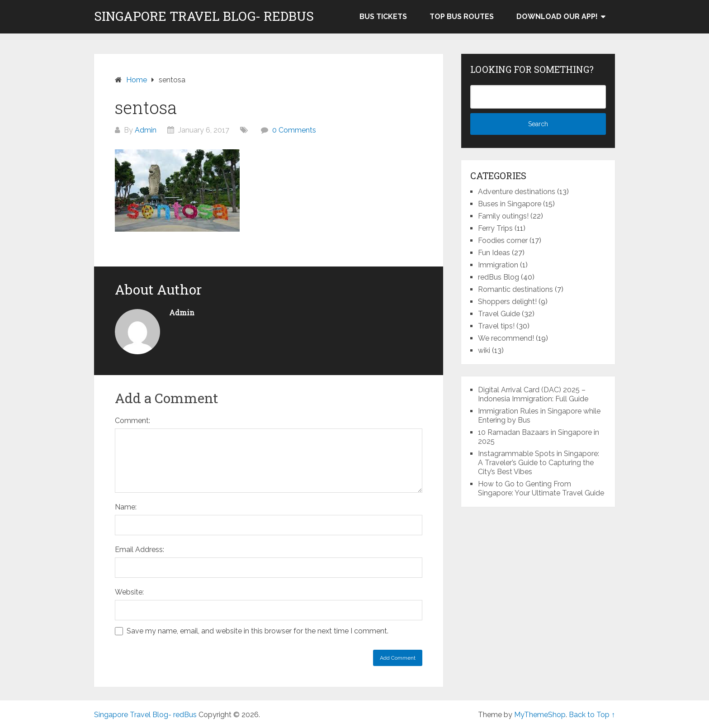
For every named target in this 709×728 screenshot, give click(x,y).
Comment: (132, 421)
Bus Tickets (383, 17)
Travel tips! (496, 326)
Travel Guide (499, 314)
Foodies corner (503, 240)
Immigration (498, 265)
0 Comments (294, 130)
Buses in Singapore (510, 204)
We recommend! (506, 338)
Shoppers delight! (507, 302)
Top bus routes (462, 17)
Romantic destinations (515, 289)
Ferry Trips (495, 228)
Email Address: (139, 550)
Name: (126, 507)
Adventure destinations (517, 192)
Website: (129, 592)
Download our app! (557, 17)
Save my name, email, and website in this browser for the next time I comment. (258, 631)
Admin (146, 130)
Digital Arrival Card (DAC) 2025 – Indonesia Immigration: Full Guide (533, 394)
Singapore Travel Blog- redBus (204, 16)
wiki (484, 350)
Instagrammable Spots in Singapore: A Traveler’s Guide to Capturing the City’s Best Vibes (539, 463)
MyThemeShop (540, 715)
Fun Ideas (494, 253)
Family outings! (503, 216)
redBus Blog (499, 277)
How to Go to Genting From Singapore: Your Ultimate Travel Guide (541, 488)
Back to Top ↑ (592, 715)
